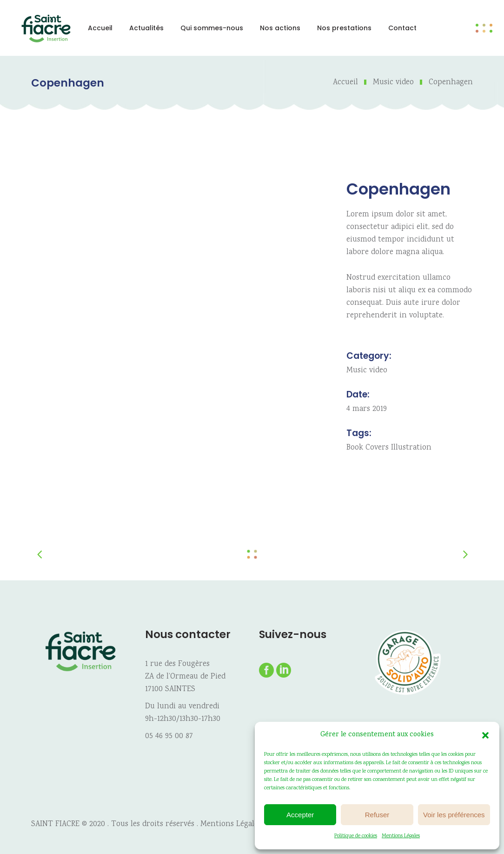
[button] (485, 735)
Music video (393, 83)
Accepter (300, 815)
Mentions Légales (401, 836)
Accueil (345, 83)
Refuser (377, 815)
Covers (377, 448)
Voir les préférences (454, 815)
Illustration (411, 448)
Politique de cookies (356, 836)
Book (355, 448)
